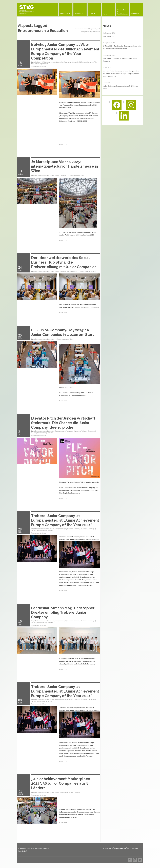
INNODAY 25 (108, 36)
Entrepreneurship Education (54, 62)
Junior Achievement (62, 792)
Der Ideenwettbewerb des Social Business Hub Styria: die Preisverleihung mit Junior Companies (64, 262)
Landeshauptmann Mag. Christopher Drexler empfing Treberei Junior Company (63, 613)
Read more (63, 144)
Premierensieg (42, 433)
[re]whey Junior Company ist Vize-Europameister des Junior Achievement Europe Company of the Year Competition (65, 51)
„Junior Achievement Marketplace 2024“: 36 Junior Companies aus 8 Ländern (61, 783)
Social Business (72, 271)
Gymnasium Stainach (71, 62)
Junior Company (61, 175)
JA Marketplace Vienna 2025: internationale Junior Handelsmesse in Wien (64, 166)
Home (86, 29)
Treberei (50, 433)
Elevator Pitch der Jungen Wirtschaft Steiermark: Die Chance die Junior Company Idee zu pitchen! (63, 423)
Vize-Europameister (41, 64)
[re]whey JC (39, 62)
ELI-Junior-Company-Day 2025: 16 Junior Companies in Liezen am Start (63, 332)
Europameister (60, 431)
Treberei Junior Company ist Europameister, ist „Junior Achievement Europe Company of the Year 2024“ (65, 520)
